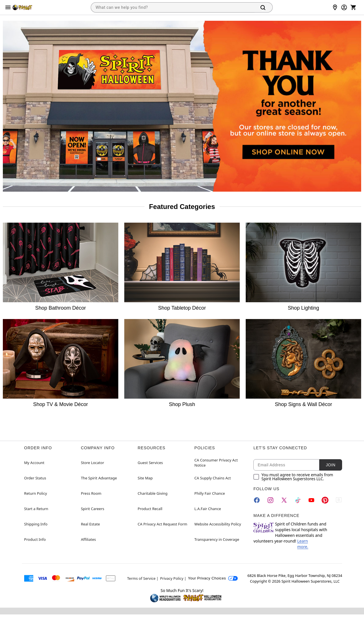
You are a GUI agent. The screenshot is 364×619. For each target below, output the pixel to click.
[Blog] (339, 500)
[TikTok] (298, 500)
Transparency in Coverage (217, 539)
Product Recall (150, 509)
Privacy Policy (172, 578)
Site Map (145, 478)
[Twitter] (284, 500)
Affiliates (88, 539)
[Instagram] (270, 500)
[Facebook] (257, 500)
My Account (34, 463)
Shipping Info (36, 524)
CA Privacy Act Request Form (162, 524)
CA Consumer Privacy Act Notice (216, 463)
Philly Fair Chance (210, 493)
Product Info (35, 539)
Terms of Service (141, 578)
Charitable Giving (153, 493)
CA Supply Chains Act (213, 478)
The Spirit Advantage (99, 478)
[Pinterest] (325, 500)
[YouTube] (311, 500)
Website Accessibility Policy (218, 524)
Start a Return (36, 509)
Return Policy (36, 493)
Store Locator (92, 463)
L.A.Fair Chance (208, 509)
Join (331, 465)
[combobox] (173, 7)
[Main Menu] (8, 7)
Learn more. (303, 544)
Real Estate (90, 524)
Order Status (35, 478)
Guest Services (150, 463)
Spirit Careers (92, 509)
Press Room (91, 493)
